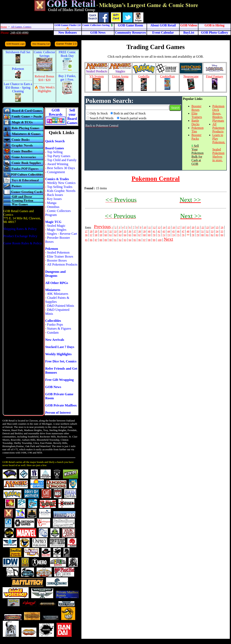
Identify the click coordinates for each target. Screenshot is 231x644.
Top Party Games (59, 156)
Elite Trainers (197, 115)
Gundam (53, 333)
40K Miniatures (58, 294)
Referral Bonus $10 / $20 (44, 78)
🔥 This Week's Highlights (44, 89)
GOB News (53, 387)
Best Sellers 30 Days (61, 168)
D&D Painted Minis (60, 306)
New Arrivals (55, 340)
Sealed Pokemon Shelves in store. (218, 155)
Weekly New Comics (61, 183)
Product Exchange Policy (20, 236)
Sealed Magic (56, 226)
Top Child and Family (62, 160)
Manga (52, 203)
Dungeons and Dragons (55, 274)
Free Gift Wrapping (59, 380)
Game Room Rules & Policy (23, 243)
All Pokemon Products (62, 264)
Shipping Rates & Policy (20, 229)
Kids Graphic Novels (61, 191)
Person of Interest (58, 413)
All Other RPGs (57, 283)
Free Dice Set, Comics (61, 361)
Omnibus (53, 207)
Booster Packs (196, 137)
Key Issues (54, 199)
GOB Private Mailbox (61, 405)
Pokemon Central (156, 179)
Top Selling (55, 152)
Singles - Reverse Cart (62, 234)
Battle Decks (195, 122)
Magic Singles (57, 230)
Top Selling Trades (60, 187)
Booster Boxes (57, 260)
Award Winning (58, 164)
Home (4, 27)
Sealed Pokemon (58, 252)
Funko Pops (55, 325)
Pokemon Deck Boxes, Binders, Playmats (218, 113)
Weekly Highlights (58, 354)
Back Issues (55, 195)
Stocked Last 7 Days (60, 347)
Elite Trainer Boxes (60, 256)
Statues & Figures (59, 329)
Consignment (56, 172)
